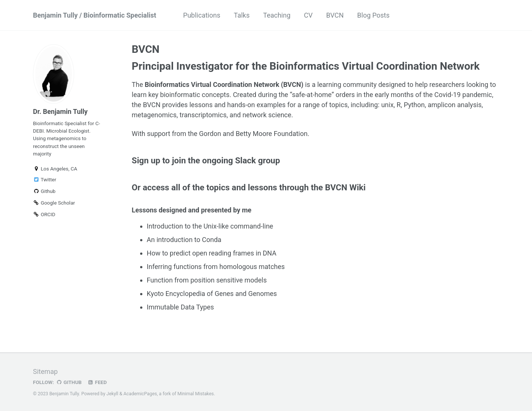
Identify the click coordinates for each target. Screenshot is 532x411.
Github (44, 191)
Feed (97, 382)
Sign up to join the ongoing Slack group (206, 160)
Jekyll (112, 394)
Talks (242, 15)
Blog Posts (373, 15)
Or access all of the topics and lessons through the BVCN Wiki (249, 187)
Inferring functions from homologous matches (216, 267)
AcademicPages (140, 394)
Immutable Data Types (181, 307)
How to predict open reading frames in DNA (212, 253)
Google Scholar (54, 203)
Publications (202, 15)
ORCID (44, 214)
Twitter (45, 179)
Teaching (277, 15)
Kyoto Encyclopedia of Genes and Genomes (212, 294)
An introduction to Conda (184, 240)
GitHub (69, 382)
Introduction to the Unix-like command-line (210, 226)
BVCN (335, 15)
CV (308, 15)
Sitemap (45, 371)
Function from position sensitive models (207, 280)
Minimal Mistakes (195, 394)
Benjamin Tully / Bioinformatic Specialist (95, 15)
